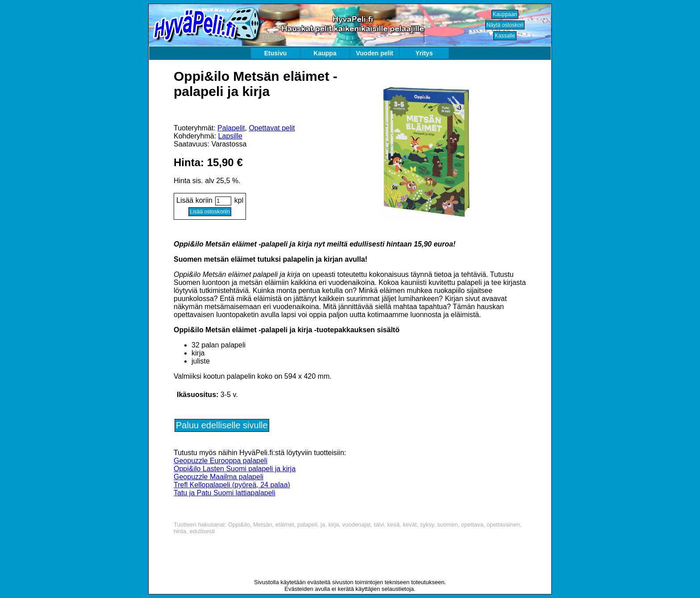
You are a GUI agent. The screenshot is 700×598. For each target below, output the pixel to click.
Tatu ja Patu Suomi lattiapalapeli (225, 493)
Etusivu (276, 53)
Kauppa (325, 53)
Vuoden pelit (374, 53)
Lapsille (230, 136)
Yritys (424, 53)
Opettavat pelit (272, 128)
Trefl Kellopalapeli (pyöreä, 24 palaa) (232, 485)
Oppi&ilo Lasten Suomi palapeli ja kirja (235, 469)
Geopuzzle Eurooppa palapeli (221, 461)
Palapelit (231, 128)
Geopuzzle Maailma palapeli (219, 477)
